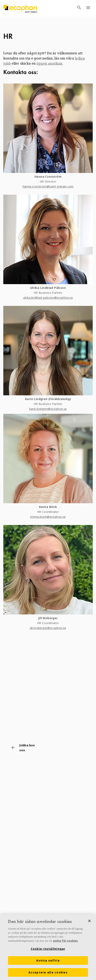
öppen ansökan (49, 63)
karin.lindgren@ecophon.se (48, 409)
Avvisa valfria (48, 961)
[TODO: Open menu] (88, 8)
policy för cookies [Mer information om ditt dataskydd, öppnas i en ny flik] (65, 941)
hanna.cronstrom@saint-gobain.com (48, 186)
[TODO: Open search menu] (79, 8)
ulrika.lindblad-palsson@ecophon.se (48, 298)
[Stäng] (89, 921)
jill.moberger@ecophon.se (48, 628)
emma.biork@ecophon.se (48, 517)
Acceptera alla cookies (48, 973)
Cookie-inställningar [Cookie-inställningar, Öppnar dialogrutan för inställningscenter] (48, 949)
